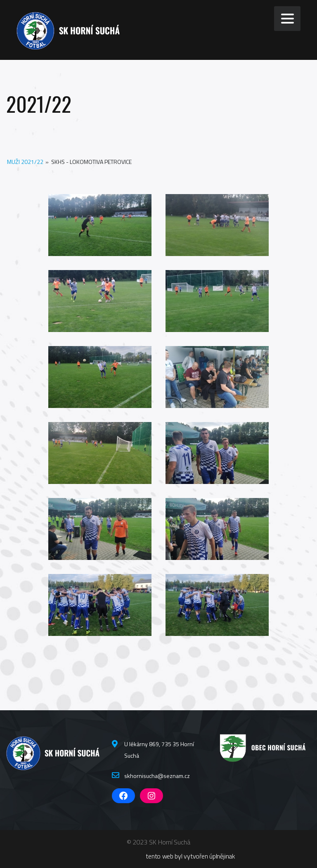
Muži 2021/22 (25, 162)
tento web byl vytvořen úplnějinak (190, 856)
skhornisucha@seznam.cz (157, 776)
